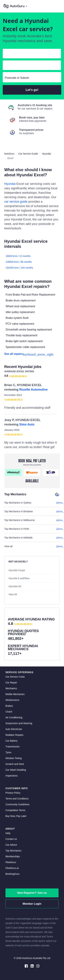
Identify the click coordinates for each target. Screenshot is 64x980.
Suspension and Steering (19, 723)
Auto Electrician (14, 729)
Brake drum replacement (21, 300)
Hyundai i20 (15, 586)
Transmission (13, 747)
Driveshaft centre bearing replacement (29, 330)
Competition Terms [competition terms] (15, 810)
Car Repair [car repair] (11, 683)
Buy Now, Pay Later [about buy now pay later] (16, 816)
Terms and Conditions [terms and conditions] (17, 799)
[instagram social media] (38, 966)
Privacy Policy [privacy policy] (13, 793)
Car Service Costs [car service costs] (15, 677)
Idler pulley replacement (20, 312)
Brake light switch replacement (24, 341)
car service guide (16, 202)
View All (13, 594)
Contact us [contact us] (11, 839)
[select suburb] (32, 78)
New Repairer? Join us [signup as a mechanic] (32, 893)
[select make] (30, 54)
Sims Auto (27, 424)
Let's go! (32, 90)
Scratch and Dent (15, 764)
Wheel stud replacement (20, 306)
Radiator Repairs (14, 735)
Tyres (8, 752)
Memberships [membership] (13, 856)
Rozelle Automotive (33, 390)
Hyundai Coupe (17, 570)
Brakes (9, 706)
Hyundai (10, 184)
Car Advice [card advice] (11, 845)
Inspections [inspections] (12, 776)
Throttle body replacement (22, 335)
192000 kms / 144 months (19, 268)
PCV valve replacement (20, 324)
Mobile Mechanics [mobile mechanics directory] (15, 694)
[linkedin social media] (32, 966)
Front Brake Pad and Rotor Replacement (30, 295)
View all (32, 546)
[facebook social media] (26, 966)
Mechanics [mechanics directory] (11, 688)
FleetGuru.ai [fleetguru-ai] (12, 868)
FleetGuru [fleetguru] (11, 862)
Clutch (9, 712)
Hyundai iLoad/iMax (19, 578)
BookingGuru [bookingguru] (12, 874)
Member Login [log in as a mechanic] (32, 904)
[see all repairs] (32, 354)
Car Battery (12, 741)
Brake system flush (17, 318)
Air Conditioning (14, 717)
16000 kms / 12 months (18, 256)
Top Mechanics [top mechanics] (13, 851)
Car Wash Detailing (16, 770)
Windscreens (12, 700)
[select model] (30, 66)
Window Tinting (14, 758)
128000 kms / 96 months (19, 262)
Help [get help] (8, 833)
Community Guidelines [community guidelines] (17, 804)
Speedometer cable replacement (25, 347)
